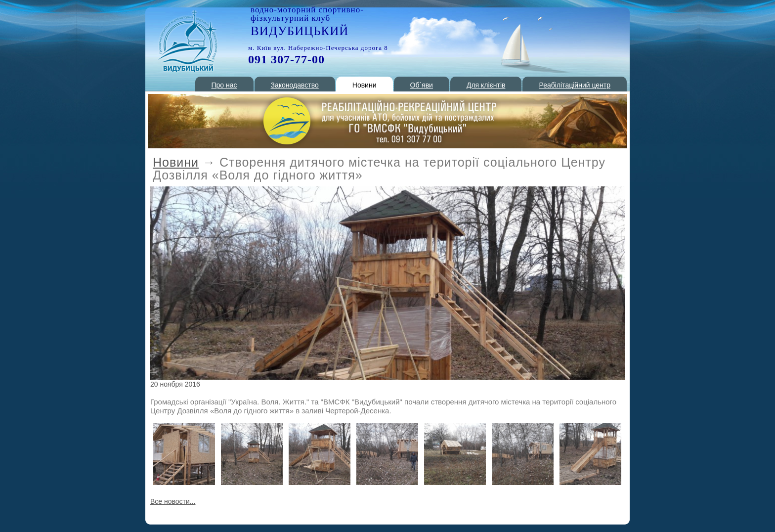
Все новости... (173, 501)
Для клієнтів (486, 85)
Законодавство (295, 85)
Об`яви (422, 85)
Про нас (224, 85)
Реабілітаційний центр (575, 85)
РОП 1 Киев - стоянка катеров (187, 41)
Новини (365, 85)
